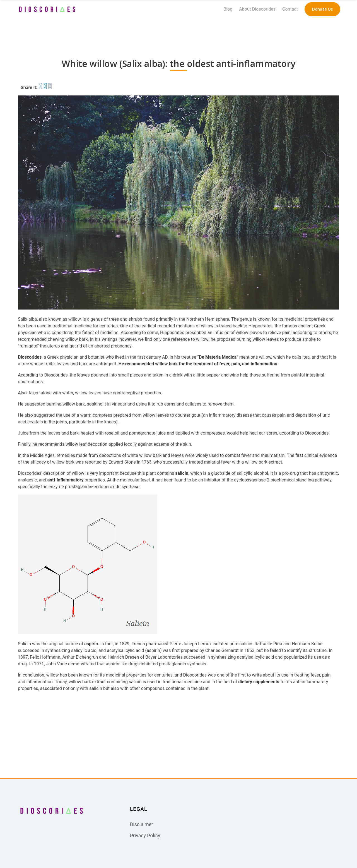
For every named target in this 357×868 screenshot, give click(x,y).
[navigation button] (322, 9)
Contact (290, 9)
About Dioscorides (257, 9)
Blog (228, 9)
